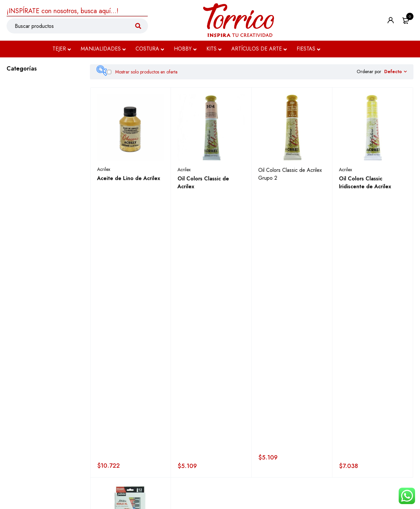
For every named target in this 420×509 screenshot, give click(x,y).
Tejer (13, 84)
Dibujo (20, 257)
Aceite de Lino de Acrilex (129, 181)
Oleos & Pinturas (34, 173)
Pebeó (103, 294)
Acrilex (104, 172)
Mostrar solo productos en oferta (142, 72)
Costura (17, 114)
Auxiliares (30, 224)
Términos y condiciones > (181, 489)
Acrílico (28, 199)
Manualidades (25, 99)
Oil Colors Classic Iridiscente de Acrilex (365, 185)
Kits (11, 144)
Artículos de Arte (30, 159)
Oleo (26, 186)
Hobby (16, 129)
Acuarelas (31, 211)
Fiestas (16, 273)
